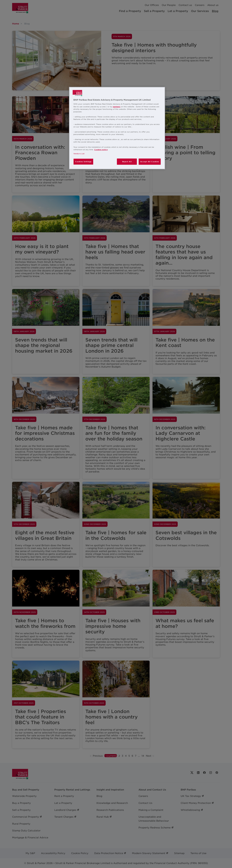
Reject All (127, 161)
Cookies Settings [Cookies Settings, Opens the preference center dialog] (83, 161)
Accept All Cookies (150, 161)
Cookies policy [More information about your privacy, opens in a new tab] (101, 149)
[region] (117, 128)
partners (117, 107)
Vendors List (79, 153)
